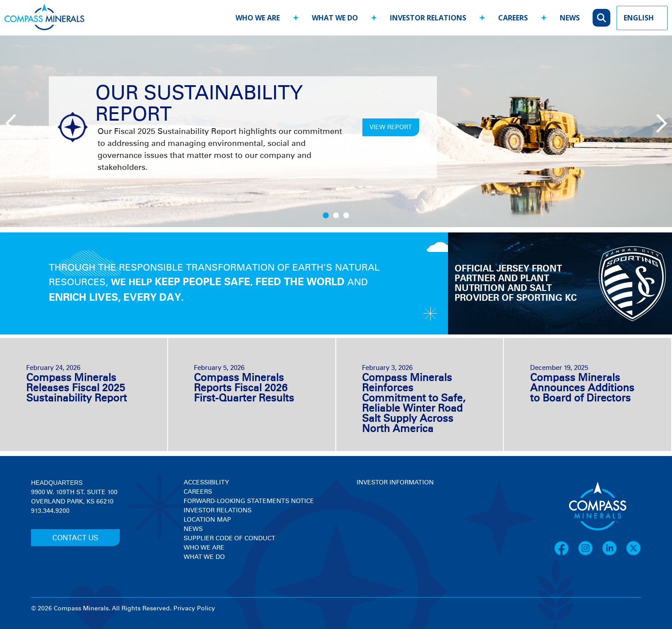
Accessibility (206, 483)
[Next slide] (656, 122)
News (193, 529)
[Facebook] (566, 554)
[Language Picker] (642, 18)
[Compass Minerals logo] (44, 18)
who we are (258, 18)
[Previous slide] (13, 122)
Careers (198, 492)
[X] (633, 554)
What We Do (204, 557)
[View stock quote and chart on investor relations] (398, 521)
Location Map (207, 520)
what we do (335, 18)
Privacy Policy (194, 609)
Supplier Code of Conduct (230, 539)
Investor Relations (218, 511)
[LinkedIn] (614, 554)
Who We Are (204, 548)
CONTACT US (75, 538)
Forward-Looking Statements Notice (249, 501)
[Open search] (601, 18)
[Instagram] (590, 554)
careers (513, 18)
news (570, 18)
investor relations (428, 18)
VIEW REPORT (391, 127)
